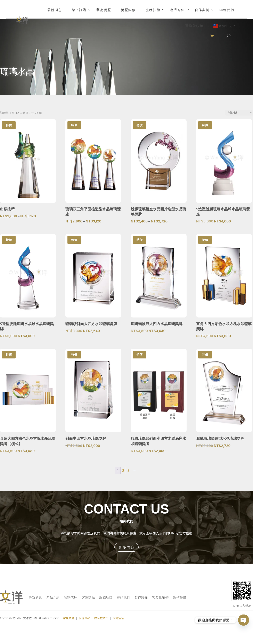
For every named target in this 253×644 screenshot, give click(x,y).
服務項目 (106, 597)
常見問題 (69, 618)
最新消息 (55, 10)
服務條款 (84, 618)
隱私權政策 (101, 618)
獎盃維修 (128, 10)
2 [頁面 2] (123, 471)
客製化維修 (160, 597)
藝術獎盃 (104, 10)
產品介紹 (178, 10)
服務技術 (153, 10)
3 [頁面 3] (128, 471)
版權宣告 (118, 618)
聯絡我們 (227, 10)
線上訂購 (79, 10)
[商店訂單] (239, 113)
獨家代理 (71, 597)
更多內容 (126, 547)
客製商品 (88, 597)
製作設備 (141, 597)
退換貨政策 (194, 26)
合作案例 (202, 10)
